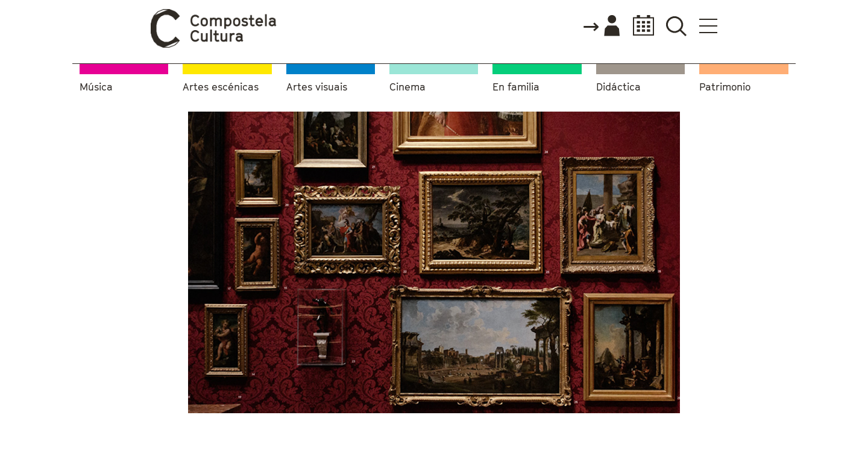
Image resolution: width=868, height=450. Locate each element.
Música (96, 87)
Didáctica (618, 87)
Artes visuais (317, 87)
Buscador (676, 26)
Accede (601, 27)
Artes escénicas (221, 87)
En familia (516, 87)
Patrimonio (725, 87)
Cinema (407, 87)
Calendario (640, 26)
